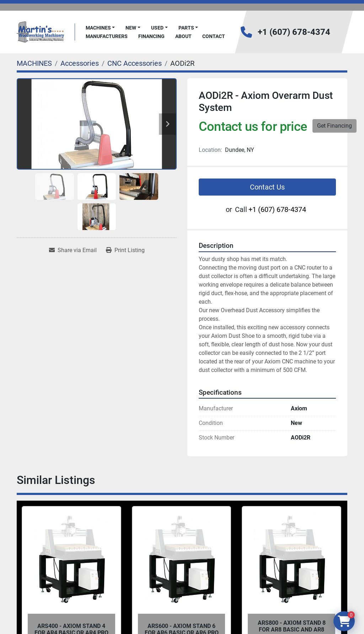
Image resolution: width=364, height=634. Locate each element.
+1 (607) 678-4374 (294, 32)
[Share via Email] (73, 250)
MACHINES (98, 28)
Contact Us (267, 187)
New (131, 28)
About (183, 36)
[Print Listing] (125, 250)
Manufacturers (107, 36)
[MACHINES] (34, 63)
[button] (100, 28)
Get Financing (334, 126)
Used (157, 28)
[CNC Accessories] (135, 63)
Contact (214, 36)
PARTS (186, 28)
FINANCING (151, 36)
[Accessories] (80, 63)
